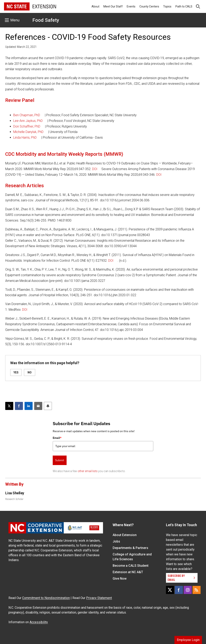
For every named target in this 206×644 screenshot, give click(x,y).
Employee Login (188, 640)
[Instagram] (188, 590)
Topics (167, 6)
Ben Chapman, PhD (27, 115)
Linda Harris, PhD (25, 137)
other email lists (88, 471)
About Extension (125, 535)
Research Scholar (14, 499)
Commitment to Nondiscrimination (46, 598)
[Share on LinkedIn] (29, 406)
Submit (60, 460)
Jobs (116, 541)
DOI (95, 169)
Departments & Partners (130, 548)
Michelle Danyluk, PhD (28, 132)
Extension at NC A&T (128, 572)
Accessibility (39, 622)
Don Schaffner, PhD (27, 126)
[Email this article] (38, 406)
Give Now (120, 579)
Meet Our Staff (113, 6)
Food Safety (46, 20)
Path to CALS (184, 6)
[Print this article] (48, 406)
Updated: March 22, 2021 (21, 47)
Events (131, 6)
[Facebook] (179, 590)
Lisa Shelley (15, 493)
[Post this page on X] (9, 406)
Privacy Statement (99, 598)
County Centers (149, 6)
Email (57, 438)
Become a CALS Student (131, 566)
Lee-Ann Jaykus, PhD (28, 121)
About (95, 6)
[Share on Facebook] (19, 406)
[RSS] (197, 590)
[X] (170, 590)
